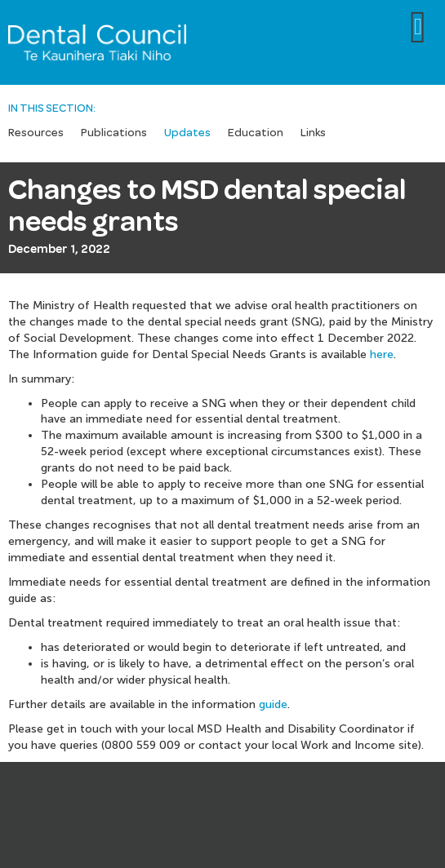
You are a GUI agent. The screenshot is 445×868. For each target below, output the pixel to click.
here (382, 354)
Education (256, 133)
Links (313, 133)
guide (273, 704)
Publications (114, 133)
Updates (187, 133)
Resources (36, 133)
